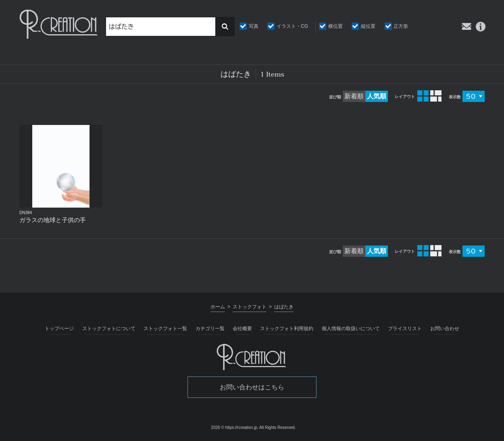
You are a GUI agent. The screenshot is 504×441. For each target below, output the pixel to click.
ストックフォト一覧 (165, 329)
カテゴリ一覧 (210, 329)
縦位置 (368, 26)
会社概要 (242, 329)
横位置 (335, 26)
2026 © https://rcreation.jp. (234, 427)
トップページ (59, 329)
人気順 (377, 96)
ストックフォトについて (109, 329)
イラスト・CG (292, 26)
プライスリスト (405, 329)
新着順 (354, 96)
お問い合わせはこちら (252, 387)
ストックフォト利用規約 (287, 329)
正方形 (401, 26)
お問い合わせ (445, 329)
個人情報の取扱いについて (351, 329)
